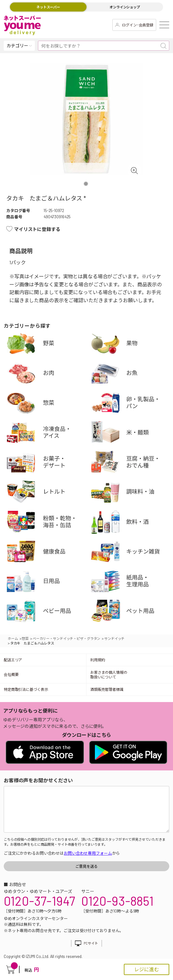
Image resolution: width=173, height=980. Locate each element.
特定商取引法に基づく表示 (26, 689)
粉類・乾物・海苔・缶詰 (47, 523)
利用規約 (98, 660)
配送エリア (13, 660)
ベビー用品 (47, 612)
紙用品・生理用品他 (132, 582)
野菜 (47, 345)
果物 (132, 345)
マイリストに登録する (37, 229)
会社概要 (11, 674)
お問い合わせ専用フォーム (88, 853)
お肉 (47, 374)
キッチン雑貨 (132, 553)
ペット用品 (132, 612)
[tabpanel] (87, 119)
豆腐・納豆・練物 (132, 463)
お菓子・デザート (47, 463)
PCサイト (91, 943)
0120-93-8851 (117, 901)
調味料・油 (132, 493)
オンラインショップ (125, 7)
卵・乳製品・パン (132, 404)
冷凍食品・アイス (47, 434)
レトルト (47, 493)
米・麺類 (132, 434)
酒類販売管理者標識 (107, 689)
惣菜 (47, 404)
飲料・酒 (132, 523)
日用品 (47, 582)
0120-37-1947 (39, 901)
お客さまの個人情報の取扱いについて (109, 675)
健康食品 (47, 553)
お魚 (132, 374)
